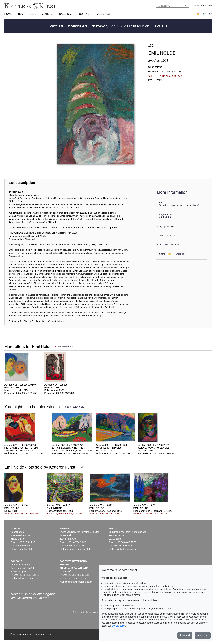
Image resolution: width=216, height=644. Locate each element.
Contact (85, 14)
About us (103, 14)
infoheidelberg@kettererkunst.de (76, 582)
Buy (21, 14)
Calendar (66, 14)
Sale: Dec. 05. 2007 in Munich (99, 26)
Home (8, 14)
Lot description (22, 183)
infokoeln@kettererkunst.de (25, 578)
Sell (33, 14)
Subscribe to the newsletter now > (90, 612)
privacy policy (119, 626)
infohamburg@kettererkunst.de (75, 549)
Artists (47, 14)
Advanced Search (203, 6)
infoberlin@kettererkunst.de (123, 549)
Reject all (185, 635)
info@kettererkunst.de (22, 549)
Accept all (203, 635)
